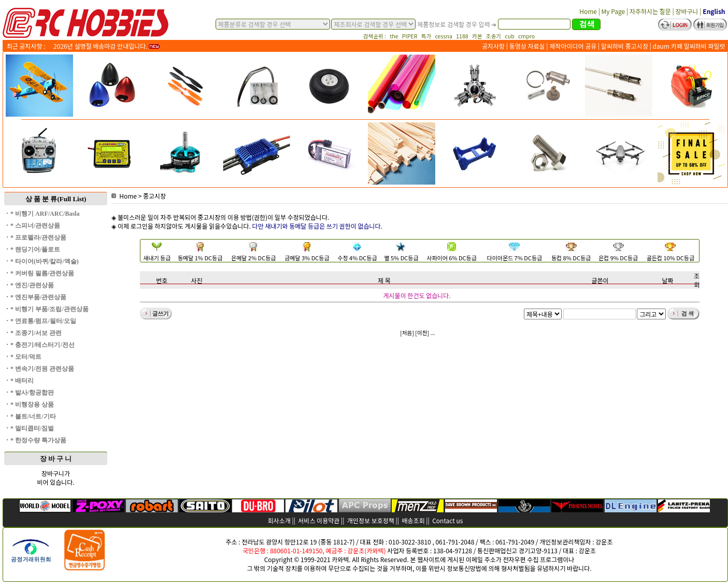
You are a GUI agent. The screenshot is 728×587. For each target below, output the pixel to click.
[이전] (422, 333)
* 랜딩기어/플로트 (35, 249)
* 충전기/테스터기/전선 (42, 345)
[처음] (407, 333)
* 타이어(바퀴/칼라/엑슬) (45, 261)
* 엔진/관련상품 (32, 285)
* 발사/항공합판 (32, 393)
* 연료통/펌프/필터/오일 (43, 321)
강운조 (604, 542)
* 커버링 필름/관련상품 (42, 273)
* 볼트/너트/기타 (33, 416)
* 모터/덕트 (26, 357)
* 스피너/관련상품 (35, 226)
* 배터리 (22, 381)
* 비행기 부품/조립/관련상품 (49, 309)
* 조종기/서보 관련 (36, 333)
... (433, 333)
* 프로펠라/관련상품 (38, 237)
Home (124, 196)
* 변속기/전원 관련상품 (42, 369)
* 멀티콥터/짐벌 (32, 428)
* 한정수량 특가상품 (38, 440)
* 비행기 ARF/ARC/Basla (45, 214)
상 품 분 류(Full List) (56, 199)
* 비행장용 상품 (32, 404)
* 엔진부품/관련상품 (38, 297)
